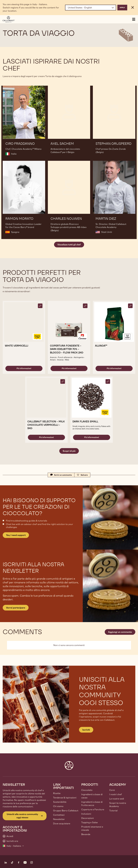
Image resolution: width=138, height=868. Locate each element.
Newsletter (59, 819)
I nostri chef (116, 794)
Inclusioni (86, 814)
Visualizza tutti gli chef (69, 245)
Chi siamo (58, 806)
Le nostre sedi (117, 799)
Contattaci (59, 815)
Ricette (57, 793)
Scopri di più (69, 451)
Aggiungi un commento (120, 632)
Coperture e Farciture (93, 809)
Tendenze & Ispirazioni (65, 798)
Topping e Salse (89, 822)
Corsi (112, 790)
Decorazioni (88, 818)
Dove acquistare (62, 823)
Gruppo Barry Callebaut (66, 811)
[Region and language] (91, 8)
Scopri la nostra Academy (118, 805)
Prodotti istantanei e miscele (92, 828)
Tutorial (113, 811)
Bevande (86, 834)
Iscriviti (86, 730)
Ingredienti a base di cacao (92, 796)
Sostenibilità (60, 802)
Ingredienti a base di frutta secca (92, 804)
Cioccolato (87, 790)
